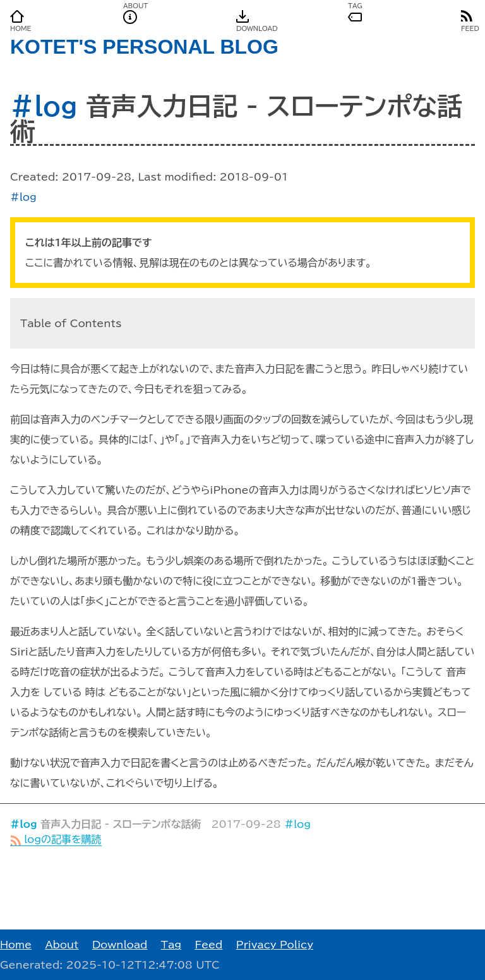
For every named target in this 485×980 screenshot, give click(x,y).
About (62, 945)
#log (44, 106)
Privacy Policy (275, 945)
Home (16, 945)
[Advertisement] (242, 888)
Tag (171, 945)
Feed (208, 945)
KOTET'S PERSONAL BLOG (144, 47)
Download (120, 945)
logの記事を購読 (56, 839)
